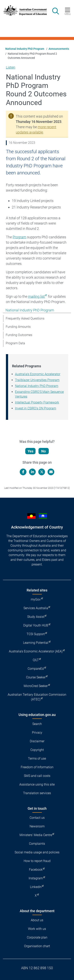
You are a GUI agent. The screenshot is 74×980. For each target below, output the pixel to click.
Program (19, 237)
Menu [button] (68, 14)
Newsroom (37, 826)
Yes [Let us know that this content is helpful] (30, 451)
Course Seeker (36, 677)
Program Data (15, 343)
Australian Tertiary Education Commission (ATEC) (37, 697)
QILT (36, 660)
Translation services (37, 793)
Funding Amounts (18, 327)
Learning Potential (36, 643)
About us (37, 920)
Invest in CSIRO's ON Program (36, 408)
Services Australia (36, 608)
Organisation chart (37, 946)
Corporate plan (37, 937)
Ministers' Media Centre (36, 835)
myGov (36, 599)
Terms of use (37, 758)
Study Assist (36, 617)
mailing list (36, 296)
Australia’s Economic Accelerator (38, 374)
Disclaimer (37, 741)
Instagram (36, 878)
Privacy (37, 733)
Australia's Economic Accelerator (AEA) (36, 651)
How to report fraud (37, 861)
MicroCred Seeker (36, 686)
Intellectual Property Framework (37, 402)
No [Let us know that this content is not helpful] (44, 451)
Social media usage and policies (37, 852)
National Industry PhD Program (25, 49)
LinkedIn (36, 887)
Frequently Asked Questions (25, 318)
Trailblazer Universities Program (37, 380)
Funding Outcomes (19, 335)
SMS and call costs (37, 776)
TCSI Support (36, 634)
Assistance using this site (37, 784)
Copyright (37, 750)
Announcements (59, 49)
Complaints (37, 844)
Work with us (37, 929)
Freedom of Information (37, 767)
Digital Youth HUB (36, 625)
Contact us (37, 818)
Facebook (36, 870)
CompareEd (36, 669)
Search (37, 724)
